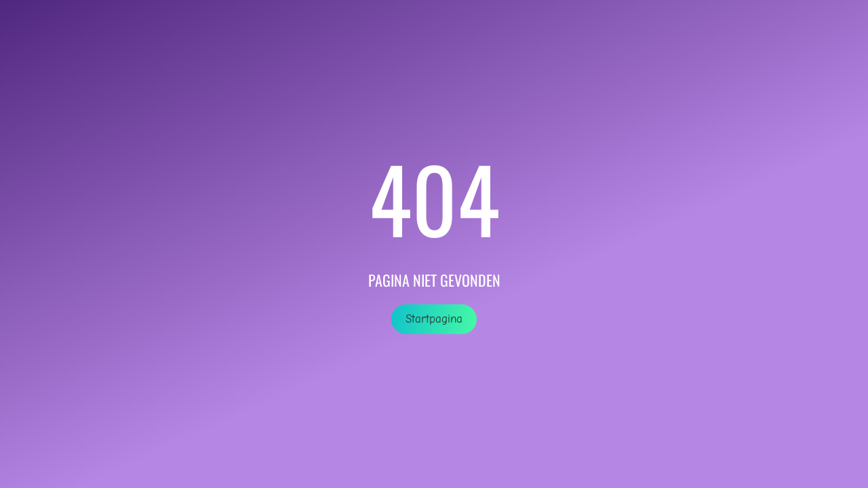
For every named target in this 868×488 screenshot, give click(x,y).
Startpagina (434, 319)
